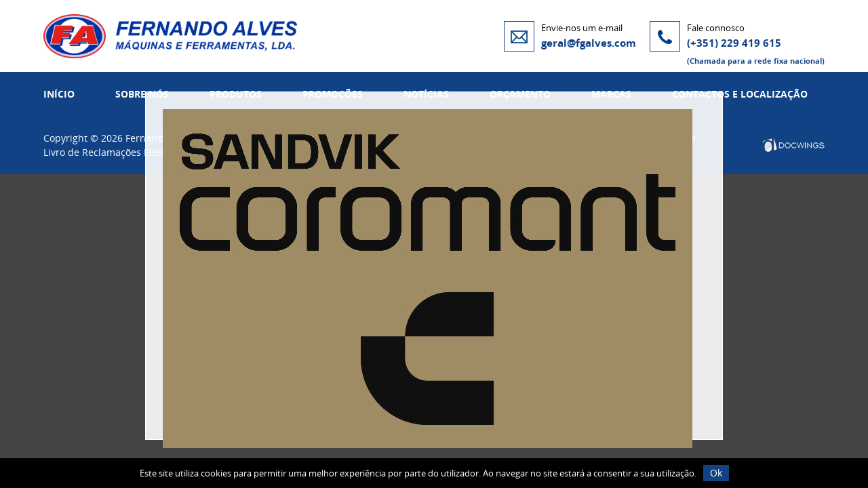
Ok (716, 473)
